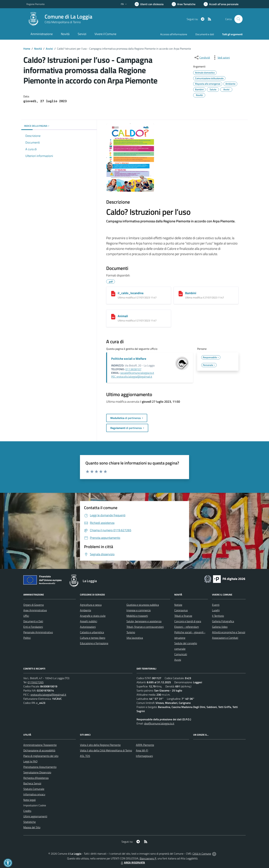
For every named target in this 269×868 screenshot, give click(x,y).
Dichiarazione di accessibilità (39, 750)
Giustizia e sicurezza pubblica (143, 605)
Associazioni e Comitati (225, 638)
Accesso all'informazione (174, 34)
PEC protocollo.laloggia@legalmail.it (132, 377)
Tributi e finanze (183, 616)
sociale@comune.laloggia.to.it (137, 373)
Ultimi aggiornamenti (35, 816)
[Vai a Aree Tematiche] (184, 4)
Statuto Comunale (34, 789)
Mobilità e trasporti (137, 616)
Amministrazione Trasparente (40, 745)
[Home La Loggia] (59, 19)
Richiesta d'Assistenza (36, 778)
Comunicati (181, 654)
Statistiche (30, 822)
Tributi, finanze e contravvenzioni (145, 627)
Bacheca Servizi (32, 783)
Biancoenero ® (148, 858)
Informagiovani (144, 756)
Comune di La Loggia (68, 17)
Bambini (191, 293)
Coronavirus (181, 610)
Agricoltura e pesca (91, 605)
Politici (27, 638)
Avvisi (49, 49)
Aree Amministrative (35, 610)
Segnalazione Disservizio (37, 772)
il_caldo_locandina (131, 293)
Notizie (178, 605)
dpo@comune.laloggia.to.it (159, 723)
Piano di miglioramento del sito (41, 756)
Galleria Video (220, 627)
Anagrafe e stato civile (93, 616)
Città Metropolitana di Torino (63, 22)
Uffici (26, 616)
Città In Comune (202, 854)
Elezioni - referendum (187, 627)
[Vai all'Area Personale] (221, 4)
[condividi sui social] (202, 58)
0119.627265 (36, 682)
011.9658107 (133, 369)
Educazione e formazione (94, 643)
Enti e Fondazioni (33, 627)
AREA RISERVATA (132, 863)
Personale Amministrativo (38, 632)
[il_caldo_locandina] (113, 294)
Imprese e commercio (139, 610)
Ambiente (86, 610)
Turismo (131, 632)
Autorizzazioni (88, 627)
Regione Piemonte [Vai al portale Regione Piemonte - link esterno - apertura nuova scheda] (36, 4)
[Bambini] (181, 294)
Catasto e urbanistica (92, 632)
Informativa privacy (34, 794)
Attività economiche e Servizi (229, 632)
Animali (123, 316)
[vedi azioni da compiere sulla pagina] (221, 58)
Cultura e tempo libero (93, 638)
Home (27, 49)
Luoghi (216, 610)
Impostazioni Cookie (35, 805)
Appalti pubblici (89, 621)
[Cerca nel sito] (238, 19)
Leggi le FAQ (30, 761)
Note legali (30, 800)
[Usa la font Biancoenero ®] (149, 4)
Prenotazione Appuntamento (40, 767)
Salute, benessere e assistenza (144, 621)
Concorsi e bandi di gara (188, 621)
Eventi (216, 605)
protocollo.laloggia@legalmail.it (48, 695)
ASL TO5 (85, 756)
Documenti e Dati (33, 621)
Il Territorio (218, 616)
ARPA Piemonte (145, 745)
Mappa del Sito (32, 827)
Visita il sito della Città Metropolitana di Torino (106, 750)
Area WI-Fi (142, 750)
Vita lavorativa (135, 638)
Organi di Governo (34, 605)
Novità (38, 49)
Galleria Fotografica (223, 621)
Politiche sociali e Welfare (129, 359)
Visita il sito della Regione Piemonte (100, 745)
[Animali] (113, 317)
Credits (27, 811)
